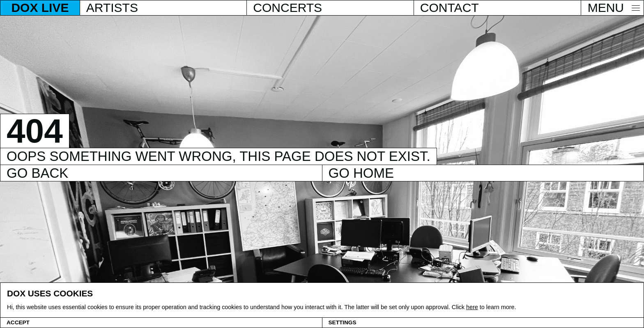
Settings (343, 322)
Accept (18, 322)
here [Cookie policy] (472, 307)
